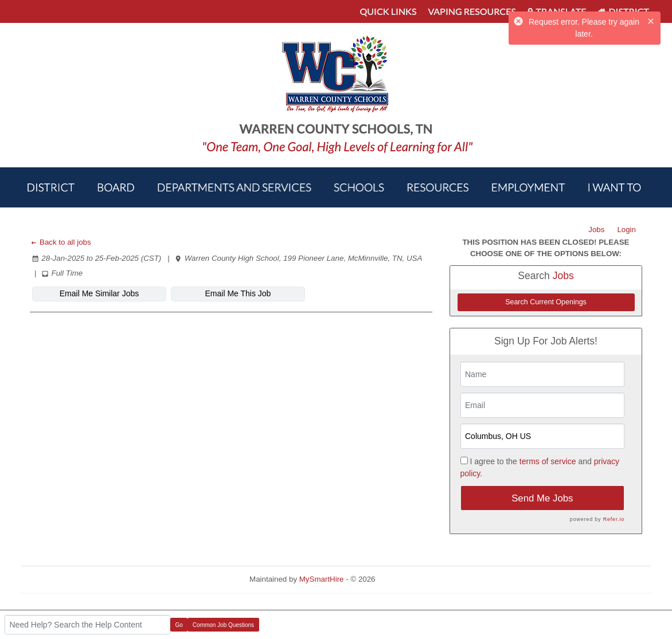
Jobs (596, 230)
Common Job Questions (223, 625)
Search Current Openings (546, 302)
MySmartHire (322, 579)
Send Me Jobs (542, 498)
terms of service (548, 461)
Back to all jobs (60, 242)
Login (626, 230)
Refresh (409, 579)
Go (179, 625)
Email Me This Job (238, 293)
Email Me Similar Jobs (99, 293)
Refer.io (614, 519)
